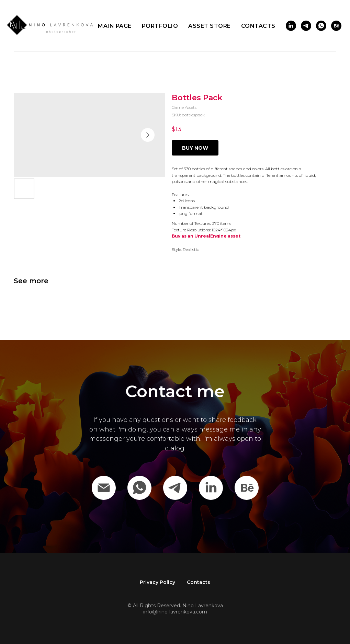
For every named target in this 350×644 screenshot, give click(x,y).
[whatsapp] (321, 26)
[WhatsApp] (139, 488)
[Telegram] (175, 488)
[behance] (336, 26)
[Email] (104, 488)
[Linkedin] (211, 488)
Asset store (210, 26)
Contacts (258, 26)
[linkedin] (291, 26)
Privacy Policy (157, 582)
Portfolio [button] (160, 26)
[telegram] (306, 26)
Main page (115, 26)
